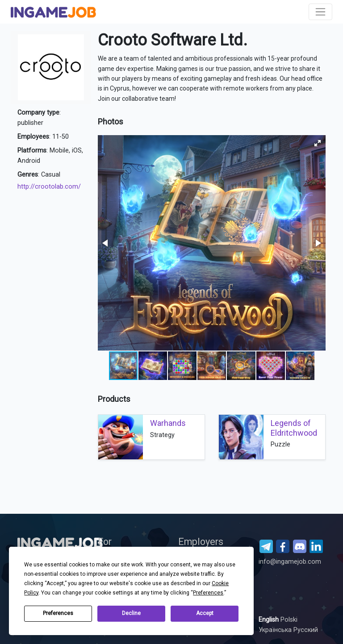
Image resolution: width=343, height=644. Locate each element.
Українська (276, 630)
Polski (289, 620)
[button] (318, 143)
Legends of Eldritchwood (294, 428)
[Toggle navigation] (320, 12)
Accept (205, 613)
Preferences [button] (208, 593)
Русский (306, 630)
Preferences (58, 613)
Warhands (168, 423)
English (270, 620)
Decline (131, 613)
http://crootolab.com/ (49, 187)
